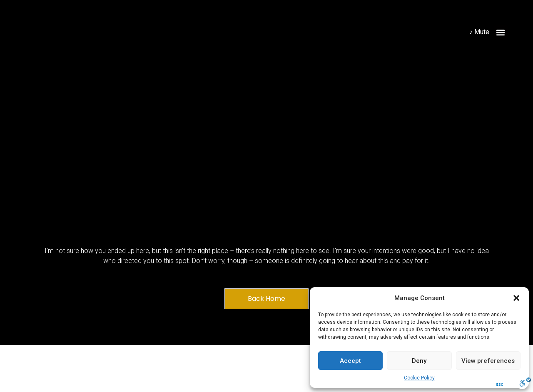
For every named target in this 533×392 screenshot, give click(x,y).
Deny (419, 361)
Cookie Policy (419, 378)
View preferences (488, 361)
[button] (516, 298)
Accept (350, 361)
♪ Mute (479, 32)
